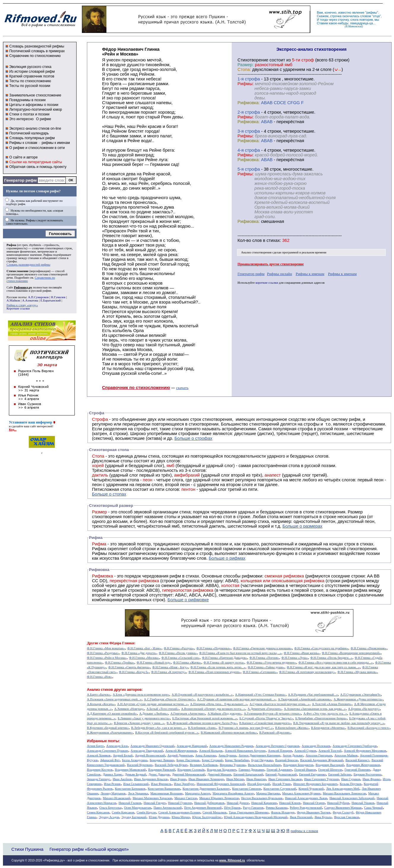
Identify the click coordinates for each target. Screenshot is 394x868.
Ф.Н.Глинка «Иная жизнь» (302, 653)
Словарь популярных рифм (32, 138)
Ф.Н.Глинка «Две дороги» (139, 653)
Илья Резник (112, 784)
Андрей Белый (123, 755)
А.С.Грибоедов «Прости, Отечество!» (169, 699)
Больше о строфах (193, 438)
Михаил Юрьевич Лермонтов (219, 798)
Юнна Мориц (181, 817)
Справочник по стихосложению (35, 56)
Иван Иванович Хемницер (206, 779)
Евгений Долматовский (281, 774)
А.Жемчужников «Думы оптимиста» (358, 699)
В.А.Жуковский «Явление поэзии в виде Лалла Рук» (202, 723)
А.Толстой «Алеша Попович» (332, 704)
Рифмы (100, 553)
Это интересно (21, 119)
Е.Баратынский (51, 300)
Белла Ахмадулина (135, 760)
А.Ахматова (30, 300)
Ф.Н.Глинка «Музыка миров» (357, 672)
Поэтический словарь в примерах (37, 51)
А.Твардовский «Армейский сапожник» (304, 699)
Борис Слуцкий (212, 760)
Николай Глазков (130, 803)
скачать (182, 388)
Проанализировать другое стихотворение (271, 264)
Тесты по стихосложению (30, 81)
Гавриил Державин (251, 770)
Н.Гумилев (58, 297)
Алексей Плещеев (280, 751)
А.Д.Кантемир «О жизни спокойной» (112, 714)
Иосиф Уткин (282, 784)
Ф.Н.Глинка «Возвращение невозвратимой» (351, 653)
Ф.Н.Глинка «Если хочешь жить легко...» (218, 667)
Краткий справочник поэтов (32, 76)
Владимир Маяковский (130, 770)
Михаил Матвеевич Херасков (152, 798)
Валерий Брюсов (287, 760)
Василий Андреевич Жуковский (322, 760)
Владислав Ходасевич (221, 770)
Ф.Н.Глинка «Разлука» (179, 648)
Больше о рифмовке (188, 600)
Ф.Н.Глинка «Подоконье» (213, 648)
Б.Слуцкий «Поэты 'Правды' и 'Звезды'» (266, 718)
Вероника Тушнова (233, 765)
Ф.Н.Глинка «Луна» (295, 658)
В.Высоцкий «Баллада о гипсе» (368, 728)
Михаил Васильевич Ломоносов (344, 793)
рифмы (372, 12)
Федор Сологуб (343, 812)
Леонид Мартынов (113, 793)
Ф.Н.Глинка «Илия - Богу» (170, 667)
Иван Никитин (256, 779)
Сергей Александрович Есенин (179, 812)
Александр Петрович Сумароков (277, 746)
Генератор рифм (20, 180)
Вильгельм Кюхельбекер (264, 765)
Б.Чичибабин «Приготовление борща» (321, 718)
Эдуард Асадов (109, 817)
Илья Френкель (161, 784)
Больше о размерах (302, 526)
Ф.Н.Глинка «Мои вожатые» (106, 648)
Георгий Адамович (279, 770)
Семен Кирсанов (98, 812)
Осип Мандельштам (138, 808)
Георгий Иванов (305, 770)
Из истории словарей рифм (32, 72)
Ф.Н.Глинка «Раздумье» (103, 653)
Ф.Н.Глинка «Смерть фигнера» (129, 667)
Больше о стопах (109, 494)
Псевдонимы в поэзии (27, 100)
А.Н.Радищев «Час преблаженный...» (313, 695)
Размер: (246, 65)
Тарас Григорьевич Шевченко (249, 812)
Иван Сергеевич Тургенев (321, 779)
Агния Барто (95, 746)
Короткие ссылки (18, 308)
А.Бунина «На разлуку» (364, 709)
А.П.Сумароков (38, 297)
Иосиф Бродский (259, 784)
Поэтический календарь (29, 133)
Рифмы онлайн (280, 274)
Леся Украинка (138, 793)
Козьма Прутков (351, 784)
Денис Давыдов (159, 774)
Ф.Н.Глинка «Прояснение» (369, 648)
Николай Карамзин (264, 803)
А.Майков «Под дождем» (224, 714)
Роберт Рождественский (306, 808)
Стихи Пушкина (27, 849)
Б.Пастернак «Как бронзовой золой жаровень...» (204, 718)
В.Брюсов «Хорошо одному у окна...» (139, 723)
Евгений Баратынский (248, 774)
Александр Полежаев (316, 746)
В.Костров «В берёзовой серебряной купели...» (167, 733)
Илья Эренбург (184, 784)
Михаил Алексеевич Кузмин (301, 793)
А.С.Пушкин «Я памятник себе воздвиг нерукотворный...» (236, 699)
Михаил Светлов (186, 798)
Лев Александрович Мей (343, 789)
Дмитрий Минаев (219, 774)
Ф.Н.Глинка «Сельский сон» (180, 658)
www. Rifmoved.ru (232, 860)
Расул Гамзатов (253, 808)
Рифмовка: (249, 103)
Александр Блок (117, 746)
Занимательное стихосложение (35, 95)
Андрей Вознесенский (150, 755)
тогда (324, 20)
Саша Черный (373, 808)
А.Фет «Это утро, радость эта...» (325, 714)
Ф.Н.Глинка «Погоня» (264, 658)
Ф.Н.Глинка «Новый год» (154, 662)
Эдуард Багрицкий (134, 817)
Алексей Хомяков (99, 755)
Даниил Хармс (112, 774)
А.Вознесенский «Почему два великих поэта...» (213, 709)
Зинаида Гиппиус (99, 779)
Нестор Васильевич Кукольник (262, 798)
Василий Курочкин (140, 765)
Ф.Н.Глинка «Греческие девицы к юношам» (262, 648)
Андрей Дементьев (180, 755)
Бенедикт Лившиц (162, 760)
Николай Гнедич (155, 803)
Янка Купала (323, 817)
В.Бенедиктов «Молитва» (328, 728)
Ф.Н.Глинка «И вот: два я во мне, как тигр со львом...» (323, 667)
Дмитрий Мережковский (189, 774)
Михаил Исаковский (116, 798)
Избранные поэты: (103, 741)
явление (358, 12)
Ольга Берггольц (111, 808)
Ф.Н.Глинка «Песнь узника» (178, 653)
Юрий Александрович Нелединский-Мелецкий (256, 817)
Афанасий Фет (110, 760)
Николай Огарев (314, 803)
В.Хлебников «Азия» (202, 728)
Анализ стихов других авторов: (115, 690)
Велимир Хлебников (204, 765)
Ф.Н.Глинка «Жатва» (187, 662)
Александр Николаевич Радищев (231, 746)
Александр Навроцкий (192, 746)
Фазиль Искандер (283, 812)
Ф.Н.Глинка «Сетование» (260, 672)
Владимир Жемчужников (363, 765)
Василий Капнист (357, 760)
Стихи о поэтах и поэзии (29, 114)
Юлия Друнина (159, 817)
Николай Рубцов (338, 803)
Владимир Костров (100, 770)
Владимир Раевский (161, 770)
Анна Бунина (228, 755)
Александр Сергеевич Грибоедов (355, 746)
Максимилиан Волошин (167, 793)
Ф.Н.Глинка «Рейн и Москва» (107, 658)
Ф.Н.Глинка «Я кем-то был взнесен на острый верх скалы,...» (240, 653)
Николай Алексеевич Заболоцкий (352, 798)
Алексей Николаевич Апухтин (245, 751)
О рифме (43, 119)
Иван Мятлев (235, 779)
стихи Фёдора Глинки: (117, 643)
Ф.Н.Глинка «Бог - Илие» (144, 648)
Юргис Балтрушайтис (207, 817)
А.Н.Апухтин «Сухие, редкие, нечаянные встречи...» (152, 704)
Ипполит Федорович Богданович (315, 784)
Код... (13, 430)
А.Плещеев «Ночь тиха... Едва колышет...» (219, 704)
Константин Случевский (280, 789)
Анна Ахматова (206, 755)
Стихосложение (18, 271)
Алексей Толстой (330, 751)
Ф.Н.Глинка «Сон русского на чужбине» (321, 648)
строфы (12, 261)
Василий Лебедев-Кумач (171, 765)
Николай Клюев (290, 803)
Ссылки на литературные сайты (36, 162)
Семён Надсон (146, 812)
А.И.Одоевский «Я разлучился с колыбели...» (202, 695)
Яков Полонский (301, 817)
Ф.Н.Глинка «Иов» (100, 677)
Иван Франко (371, 779)
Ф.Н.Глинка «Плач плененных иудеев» (214, 672)
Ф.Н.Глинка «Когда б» (134, 672)
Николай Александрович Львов (306, 798)
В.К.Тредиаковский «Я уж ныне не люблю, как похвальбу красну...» (339, 723)
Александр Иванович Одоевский (152, 746)
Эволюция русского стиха (30, 67)
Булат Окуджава (262, 760)
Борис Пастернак (188, 760)
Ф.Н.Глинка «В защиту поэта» (224, 662)
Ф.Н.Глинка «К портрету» (169, 672)
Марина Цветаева (268, 793)
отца (376, 16)
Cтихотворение (253, 60)
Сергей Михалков (215, 812)
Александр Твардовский (147, 751)
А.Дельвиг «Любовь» (154, 714)
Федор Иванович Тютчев (314, 812)
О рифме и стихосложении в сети (37, 148)
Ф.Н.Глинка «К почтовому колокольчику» (307, 672)
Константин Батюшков (130, 789)
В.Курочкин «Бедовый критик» (108, 728)
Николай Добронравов (209, 803)
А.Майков (13, 300)
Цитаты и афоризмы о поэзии (34, 105)
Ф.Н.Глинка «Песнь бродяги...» (331, 658)
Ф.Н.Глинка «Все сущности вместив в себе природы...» (336, 662)
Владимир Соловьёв (191, 770)
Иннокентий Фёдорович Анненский (221, 784)
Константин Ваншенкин (164, 789)
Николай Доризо (238, 803)
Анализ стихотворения (256, 252)
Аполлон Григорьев (319, 755)
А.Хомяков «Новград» (129, 709)
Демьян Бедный (136, 774)
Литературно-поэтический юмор (36, 110)
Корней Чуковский (311, 789)
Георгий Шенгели (330, 770)
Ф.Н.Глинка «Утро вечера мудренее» (271, 662)
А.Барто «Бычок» (99, 695)
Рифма (11, 245)
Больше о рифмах (227, 558)
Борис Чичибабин (237, 760)
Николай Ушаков (363, 803)
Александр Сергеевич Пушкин (108, 751)
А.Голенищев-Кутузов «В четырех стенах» (273, 714)
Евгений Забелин (340, 774)
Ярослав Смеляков (347, 817)
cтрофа (253, 79)
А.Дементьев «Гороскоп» (264, 709)
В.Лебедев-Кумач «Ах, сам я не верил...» (158, 728)
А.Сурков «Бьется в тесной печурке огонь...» (279, 704)
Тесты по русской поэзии (30, 86)
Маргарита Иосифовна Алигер (233, 793)
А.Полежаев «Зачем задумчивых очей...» (114, 699)
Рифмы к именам (310, 274)
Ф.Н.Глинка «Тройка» (119, 662)
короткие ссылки (267, 283)
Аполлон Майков (346, 755)
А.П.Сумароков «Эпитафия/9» (361, 695)
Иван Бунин (178, 779)
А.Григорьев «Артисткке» (188, 714)
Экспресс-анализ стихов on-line (35, 128)
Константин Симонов (246, 789)
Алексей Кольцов (211, 751)
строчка (336, 16)
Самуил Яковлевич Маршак (343, 808)
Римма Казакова (277, 808)
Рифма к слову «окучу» (22, 305)
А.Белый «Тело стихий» (163, 709)
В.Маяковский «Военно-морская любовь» (229, 733)
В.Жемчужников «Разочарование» (110, 733)
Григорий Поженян (357, 770)
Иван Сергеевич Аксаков (285, 779)
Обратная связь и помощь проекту (38, 167)
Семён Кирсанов (123, 812)
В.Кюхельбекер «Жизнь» (292, 728)
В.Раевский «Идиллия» (275, 733)
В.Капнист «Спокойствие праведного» (265, 723)
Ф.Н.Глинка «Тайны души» (266, 667)
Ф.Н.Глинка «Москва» (144, 658)
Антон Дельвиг (293, 755)
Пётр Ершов (232, 808)
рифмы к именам (56, 143)
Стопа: (244, 69)
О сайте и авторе (23, 157)
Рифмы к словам (23, 143)
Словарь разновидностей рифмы (37, 46)
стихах (273, 240)
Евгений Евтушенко (312, 774)
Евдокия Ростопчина (368, 774)
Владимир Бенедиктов (298, 765)
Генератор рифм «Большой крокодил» (89, 849)
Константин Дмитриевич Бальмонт (206, 789)
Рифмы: (246, 84)
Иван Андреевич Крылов (151, 779)
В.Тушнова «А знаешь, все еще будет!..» (246, 728)
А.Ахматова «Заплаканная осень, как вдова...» (315, 709)
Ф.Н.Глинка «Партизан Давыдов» (225, 658)
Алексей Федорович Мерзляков (365, 751)
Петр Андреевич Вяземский (203, 808)
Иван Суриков (351, 779)
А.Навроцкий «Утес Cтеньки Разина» (260, 695)
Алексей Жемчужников (181, 751)
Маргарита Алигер (197, 793)
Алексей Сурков (305, 751)
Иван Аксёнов (122, 779)
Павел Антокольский (167, 808)
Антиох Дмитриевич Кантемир (259, 755)
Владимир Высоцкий (330, 765)
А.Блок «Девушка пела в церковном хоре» (141, 695)
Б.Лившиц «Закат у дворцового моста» (144, 718)
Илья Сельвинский (136, 784)
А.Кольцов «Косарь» (101, 704)
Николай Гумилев (180, 803)
